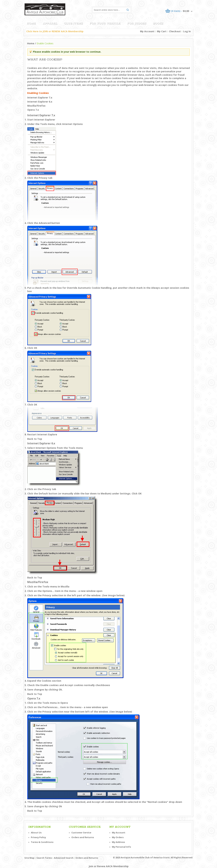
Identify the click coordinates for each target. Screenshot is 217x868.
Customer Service (81, 833)
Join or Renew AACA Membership (109, 866)
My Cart (162, 31)
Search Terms (44, 858)
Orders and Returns (83, 837)
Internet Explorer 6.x (40, 102)
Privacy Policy (38, 837)
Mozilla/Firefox (36, 106)
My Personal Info (121, 847)
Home (31, 43)
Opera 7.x (33, 110)
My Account (147, 31)
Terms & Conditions (42, 842)
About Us (36, 833)
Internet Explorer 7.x (40, 98)
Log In (187, 31)
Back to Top (35, 439)
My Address (118, 842)
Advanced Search (64, 858)
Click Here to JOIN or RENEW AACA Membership (55, 31)
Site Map (29, 858)
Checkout (175, 31)
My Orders (118, 837)
